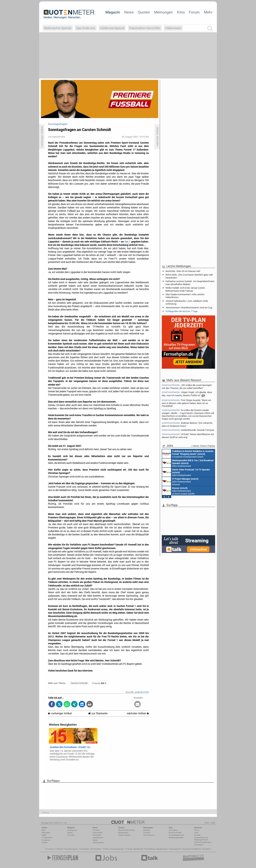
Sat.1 (127, 242)
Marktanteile (123, 833)
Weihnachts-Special (58, 28)
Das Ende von (86, 28)
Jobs (196, 833)
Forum (194, 12)
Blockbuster (138, 849)
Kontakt (197, 835)
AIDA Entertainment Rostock (180, 481)
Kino (181, 12)
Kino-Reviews (149, 835)
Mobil (44, 835)
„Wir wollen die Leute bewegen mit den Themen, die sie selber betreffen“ (187, 386)
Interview (71, 835)
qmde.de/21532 (142, 692)
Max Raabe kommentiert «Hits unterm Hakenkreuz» (185, 296)
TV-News (96, 830)
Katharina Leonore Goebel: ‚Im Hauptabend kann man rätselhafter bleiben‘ (190, 283)
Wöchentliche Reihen (127, 830)
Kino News (50, 849)
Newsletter (46, 833)
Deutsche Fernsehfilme (192, 849)
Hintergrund (72, 830)
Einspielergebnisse (176, 835)
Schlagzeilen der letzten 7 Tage (182, 311)
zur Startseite (98, 713)
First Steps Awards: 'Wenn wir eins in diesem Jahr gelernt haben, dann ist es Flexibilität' (186, 403)
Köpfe (95, 840)
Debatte (146, 830)
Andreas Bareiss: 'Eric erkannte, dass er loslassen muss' (187, 424)
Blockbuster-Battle (176, 838)
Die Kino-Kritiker (175, 833)
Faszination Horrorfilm (145, 28)
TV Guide (129, 849)
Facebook (46, 840)
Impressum (199, 845)
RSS (43, 830)
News (129, 12)
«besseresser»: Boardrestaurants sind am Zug (189, 307)
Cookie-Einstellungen (203, 842)
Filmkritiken (84, 849)
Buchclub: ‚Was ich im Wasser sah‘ (183, 271)
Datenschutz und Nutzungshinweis (201, 839)
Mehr (208, 12)
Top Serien (206, 849)
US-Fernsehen (98, 843)
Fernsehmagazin (71, 849)
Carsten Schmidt (79, 683)
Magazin (113, 12)
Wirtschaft (97, 835)
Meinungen (163, 12)
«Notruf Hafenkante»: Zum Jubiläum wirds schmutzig (187, 302)
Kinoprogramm (175, 849)
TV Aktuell (59, 849)
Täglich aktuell (124, 835)
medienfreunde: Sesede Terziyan (188, 430)
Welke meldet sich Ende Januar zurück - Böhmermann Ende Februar (186, 289)
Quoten (144, 12)
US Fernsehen (96, 849)
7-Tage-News (47, 838)
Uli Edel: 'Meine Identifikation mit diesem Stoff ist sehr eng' (188, 436)
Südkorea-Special (112, 28)
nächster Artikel (138, 713)
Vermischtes (98, 833)
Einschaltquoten (117, 849)
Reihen (70, 833)
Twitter (45, 843)
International (98, 838)
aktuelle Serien (162, 849)
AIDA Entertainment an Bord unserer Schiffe (188, 463)
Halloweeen (173, 28)
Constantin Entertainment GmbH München (188, 454)
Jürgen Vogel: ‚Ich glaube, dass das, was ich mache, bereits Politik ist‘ (187, 394)
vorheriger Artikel (60, 713)
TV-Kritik (147, 833)
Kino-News (173, 830)
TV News (106, 849)
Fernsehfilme (150, 849)
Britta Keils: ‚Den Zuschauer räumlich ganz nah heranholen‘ (189, 276)
